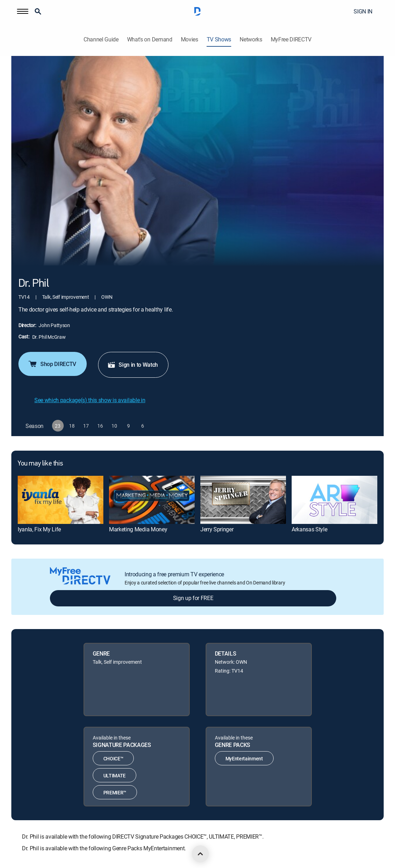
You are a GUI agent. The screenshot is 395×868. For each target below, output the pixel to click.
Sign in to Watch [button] (133, 365)
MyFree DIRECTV (291, 39)
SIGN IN (363, 11)
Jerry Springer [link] (217, 529)
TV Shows (219, 39)
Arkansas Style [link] (310, 529)
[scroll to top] (200, 854)
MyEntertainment (244, 758)
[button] (23, 11)
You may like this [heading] (40, 464)
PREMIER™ (115, 792)
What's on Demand (150, 39)
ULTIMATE (115, 775)
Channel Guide (101, 39)
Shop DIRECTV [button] (52, 364)
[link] (61, 500)
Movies (190, 39)
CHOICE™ (113, 758)
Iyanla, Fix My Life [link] (39, 529)
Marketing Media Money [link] (138, 529)
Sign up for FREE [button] (193, 598)
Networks (251, 39)
